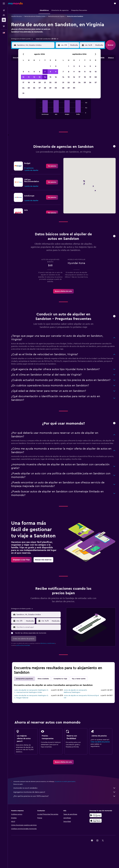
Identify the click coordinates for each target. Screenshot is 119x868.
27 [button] (40, 88)
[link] (52, 166)
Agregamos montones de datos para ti (65, 792)
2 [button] (56, 66)
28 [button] (45, 88)
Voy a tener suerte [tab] (79, 679)
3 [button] (23, 72)
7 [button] (45, 72)
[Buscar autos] (4, 20)
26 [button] (34, 88)
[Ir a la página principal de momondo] (15, 3)
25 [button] (29, 88)
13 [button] (40, 77)
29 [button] (50, 88)
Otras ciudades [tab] (43, 679)
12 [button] (34, 77)
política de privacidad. (23, 645)
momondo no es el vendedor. (65, 788)
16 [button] (56, 77)
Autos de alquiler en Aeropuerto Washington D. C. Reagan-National (31, 697)
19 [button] (34, 82)
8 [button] (50, 72)
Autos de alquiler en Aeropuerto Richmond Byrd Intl (81, 697)
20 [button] (40, 82)
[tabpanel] (63, 109)
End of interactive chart (39, 113)
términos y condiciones (48, 643)
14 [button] (45, 77)
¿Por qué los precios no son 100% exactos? (65, 796)
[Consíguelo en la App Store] (96, 821)
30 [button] (56, 88)
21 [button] (45, 82)
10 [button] (23, 77)
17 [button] (23, 82)
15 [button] (50, 77)
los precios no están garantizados (65, 781)
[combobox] (22, 39)
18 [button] (29, 82)
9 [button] (56, 72)
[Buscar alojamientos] (4, 15)
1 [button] (50, 66)
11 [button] (29, 77)
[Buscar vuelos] (4, 10)
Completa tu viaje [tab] (60, 679)
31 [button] (23, 93)
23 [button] (56, 82)
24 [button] (23, 88)
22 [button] (50, 82)
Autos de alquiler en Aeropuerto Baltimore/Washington (75, 691)
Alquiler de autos (16, 16)
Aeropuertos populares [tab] (24, 679)
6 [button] (40, 72)
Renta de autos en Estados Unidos (35, 16)
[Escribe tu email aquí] (38, 627)
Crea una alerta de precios (100, 742)
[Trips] (4, 26)
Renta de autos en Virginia (56, 16)
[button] (4, 3)
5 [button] (34, 72)
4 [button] (29, 72)
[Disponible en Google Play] (96, 815)
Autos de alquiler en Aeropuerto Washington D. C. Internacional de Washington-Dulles (31, 691)
